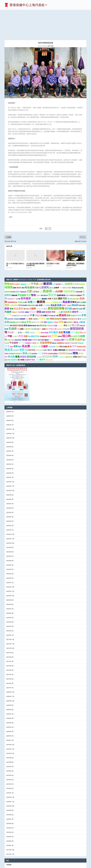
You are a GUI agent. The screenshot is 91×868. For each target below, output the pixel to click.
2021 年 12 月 (10, 613)
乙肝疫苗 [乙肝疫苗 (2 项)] (36, 265)
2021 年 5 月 (10, 643)
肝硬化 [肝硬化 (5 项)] (73, 275)
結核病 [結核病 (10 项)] (69, 257)
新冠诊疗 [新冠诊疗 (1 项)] (59, 257)
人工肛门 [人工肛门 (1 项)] (15, 310)
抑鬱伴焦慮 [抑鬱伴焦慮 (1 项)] (11, 313)
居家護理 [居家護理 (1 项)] (60, 299)
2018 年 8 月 (10, 788)
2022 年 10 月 (10, 569)
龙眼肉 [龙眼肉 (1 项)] (38, 269)
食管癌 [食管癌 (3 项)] (48, 285)
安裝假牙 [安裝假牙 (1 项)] (79, 269)
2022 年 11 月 (10, 565)
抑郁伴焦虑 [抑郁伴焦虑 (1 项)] (49, 276)
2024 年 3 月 (10, 495)
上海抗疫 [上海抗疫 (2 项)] (82, 295)
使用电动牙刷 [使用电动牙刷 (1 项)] (81, 320)
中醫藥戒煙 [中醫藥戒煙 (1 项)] (72, 269)
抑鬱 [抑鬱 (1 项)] (57, 289)
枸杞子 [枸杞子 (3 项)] (80, 330)
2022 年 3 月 (10, 600)
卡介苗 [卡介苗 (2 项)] (34, 302)
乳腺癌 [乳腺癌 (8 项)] (79, 313)
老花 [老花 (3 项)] (49, 309)
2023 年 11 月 (10, 512)
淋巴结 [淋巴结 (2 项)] (81, 327)
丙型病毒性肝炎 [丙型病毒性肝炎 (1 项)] (12, 276)
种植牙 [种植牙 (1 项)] (28, 257)
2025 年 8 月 (10, 420)
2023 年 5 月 (10, 538)
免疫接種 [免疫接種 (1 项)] (34, 327)
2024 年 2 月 (10, 499)
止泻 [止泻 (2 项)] (29, 327)
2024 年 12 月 (10, 455)
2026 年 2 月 (10, 394)
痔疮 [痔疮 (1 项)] (38, 299)
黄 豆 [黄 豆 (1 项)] (61, 276)
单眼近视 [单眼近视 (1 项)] (23, 257)
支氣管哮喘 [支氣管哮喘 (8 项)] (69, 265)
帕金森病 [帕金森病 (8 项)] (30, 261)
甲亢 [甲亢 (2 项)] (77, 306)
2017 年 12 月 (10, 823)
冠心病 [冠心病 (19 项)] (66, 309)
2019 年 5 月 (10, 749)
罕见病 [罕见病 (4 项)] (11, 306)
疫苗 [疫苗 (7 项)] (7, 282)
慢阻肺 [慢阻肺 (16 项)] (52, 268)
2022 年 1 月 (10, 608)
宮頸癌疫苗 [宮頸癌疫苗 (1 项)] (50, 299)
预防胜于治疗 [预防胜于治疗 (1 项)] (36, 296)
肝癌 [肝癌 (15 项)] (72, 313)
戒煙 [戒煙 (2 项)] (43, 285)
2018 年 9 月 (10, 784)
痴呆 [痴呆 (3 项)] (46, 282)
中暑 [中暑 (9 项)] (32, 289)
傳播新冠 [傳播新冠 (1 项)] (60, 302)
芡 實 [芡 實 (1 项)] (54, 257)
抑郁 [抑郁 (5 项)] (39, 327)
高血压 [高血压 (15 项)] (9, 323)
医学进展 (50, 19)
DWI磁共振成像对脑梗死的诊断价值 (35, 238)
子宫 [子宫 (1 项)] (44, 279)
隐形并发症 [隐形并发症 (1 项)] (69, 330)
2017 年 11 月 (10, 828)
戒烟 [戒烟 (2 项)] (74, 282)
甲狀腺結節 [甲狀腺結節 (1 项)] (52, 289)
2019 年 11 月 (10, 722)
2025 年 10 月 (10, 411)
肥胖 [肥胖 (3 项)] (69, 289)
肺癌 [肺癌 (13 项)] (55, 330)
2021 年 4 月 (10, 648)
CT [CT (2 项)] (41, 302)
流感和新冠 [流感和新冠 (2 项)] (61, 269)
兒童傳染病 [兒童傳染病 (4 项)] (63, 327)
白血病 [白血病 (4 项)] (76, 257)
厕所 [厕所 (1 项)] (43, 313)
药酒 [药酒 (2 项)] (20, 279)
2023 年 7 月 (10, 530)
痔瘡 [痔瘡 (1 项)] (65, 296)
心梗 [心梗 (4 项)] (41, 257)
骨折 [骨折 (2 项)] (18, 265)
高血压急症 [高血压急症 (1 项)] (49, 333)
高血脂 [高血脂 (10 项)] (66, 275)
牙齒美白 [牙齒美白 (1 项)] (36, 292)
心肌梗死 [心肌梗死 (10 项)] (44, 261)
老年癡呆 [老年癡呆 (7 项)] (53, 306)
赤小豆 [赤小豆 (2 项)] (26, 282)
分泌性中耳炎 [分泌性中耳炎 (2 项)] (30, 333)
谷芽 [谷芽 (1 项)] (67, 269)
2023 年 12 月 (10, 508)
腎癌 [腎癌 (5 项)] (29, 268)
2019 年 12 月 (10, 718)
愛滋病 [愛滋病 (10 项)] (63, 289)
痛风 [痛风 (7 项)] (73, 306)
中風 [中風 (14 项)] (7, 319)
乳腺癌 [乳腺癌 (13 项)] (13, 302)
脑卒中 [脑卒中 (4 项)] (42, 333)
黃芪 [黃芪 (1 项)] (11, 299)
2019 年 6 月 (10, 744)
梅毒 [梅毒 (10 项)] (61, 295)
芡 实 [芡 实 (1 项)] (57, 286)
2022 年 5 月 (10, 591)
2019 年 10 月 (10, 727)
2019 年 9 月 (10, 731)
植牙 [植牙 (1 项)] (24, 306)
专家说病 (9, 838)
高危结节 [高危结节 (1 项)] (70, 296)
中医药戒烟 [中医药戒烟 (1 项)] (52, 320)
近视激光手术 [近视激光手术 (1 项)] (16, 289)
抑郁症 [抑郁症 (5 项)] (23, 330)
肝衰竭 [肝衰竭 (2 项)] (44, 327)
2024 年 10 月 (10, 464)
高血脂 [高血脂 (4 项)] (54, 279)
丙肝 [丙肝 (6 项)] (65, 272)
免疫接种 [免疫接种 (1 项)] (28, 316)
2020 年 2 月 (10, 709)
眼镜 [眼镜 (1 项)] (63, 257)
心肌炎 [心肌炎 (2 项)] (34, 316)
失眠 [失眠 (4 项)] (26, 309)
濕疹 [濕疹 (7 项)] (60, 272)
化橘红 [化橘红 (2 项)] (55, 323)
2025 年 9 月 (10, 416)
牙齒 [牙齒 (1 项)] (19, 286)
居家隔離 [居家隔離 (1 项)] (50, 327)
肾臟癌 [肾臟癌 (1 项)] (48, 279)
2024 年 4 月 (10, 490)
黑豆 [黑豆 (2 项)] (20, 320)
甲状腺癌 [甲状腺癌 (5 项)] (14, 316)
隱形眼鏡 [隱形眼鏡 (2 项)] (43, 299)
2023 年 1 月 (10, 556)
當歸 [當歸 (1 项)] (64, 261)
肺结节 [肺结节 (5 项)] (75, 285)
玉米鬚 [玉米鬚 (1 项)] (18, 272)
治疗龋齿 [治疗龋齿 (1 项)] (69, 261)
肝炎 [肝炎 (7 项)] (29, 295)
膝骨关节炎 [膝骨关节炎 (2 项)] (35, 310)
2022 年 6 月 (10, 587)
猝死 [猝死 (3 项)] (27, 306)
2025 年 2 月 (10, 446)
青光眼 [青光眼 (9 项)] (67, 306)
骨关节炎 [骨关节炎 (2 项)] (32, 323)
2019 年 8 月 (10, 735)
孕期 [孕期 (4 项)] (53, 285)
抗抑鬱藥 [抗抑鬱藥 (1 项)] (83, 276)
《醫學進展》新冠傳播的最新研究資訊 (75, 238)
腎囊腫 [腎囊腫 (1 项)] (65, 320)
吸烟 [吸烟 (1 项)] (42, 306)
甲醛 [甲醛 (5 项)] (10, 309)
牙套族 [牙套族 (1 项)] (56, 296)
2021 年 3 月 (10, 652)
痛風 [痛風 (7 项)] (17, 330)
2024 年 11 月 (10, 459)
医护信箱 (9, 847)
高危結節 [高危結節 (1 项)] (81, 316)
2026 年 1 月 (10, 398)
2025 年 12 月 (10, 403)
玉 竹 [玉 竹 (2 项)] (20, 306)
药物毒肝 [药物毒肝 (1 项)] (25, 279)
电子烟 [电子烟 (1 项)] (70, 327)
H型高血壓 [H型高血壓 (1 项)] (79, 265)
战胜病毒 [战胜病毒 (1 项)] (10, 292)
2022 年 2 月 (10, 604)
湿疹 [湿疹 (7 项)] (7, 278)
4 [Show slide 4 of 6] (18, 375)
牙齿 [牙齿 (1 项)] (29, 310)
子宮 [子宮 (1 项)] (18, 302)
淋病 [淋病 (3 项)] (11, 282)
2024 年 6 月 (10, 481)
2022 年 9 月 (10, 573)
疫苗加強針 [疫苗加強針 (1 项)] (76, 272)
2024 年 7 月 (10, 477)
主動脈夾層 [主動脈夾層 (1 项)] (40, 282)
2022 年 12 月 (10, 560)
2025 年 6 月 (10, 429)
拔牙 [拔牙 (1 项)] (27, 292)
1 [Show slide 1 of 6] (14, 375)
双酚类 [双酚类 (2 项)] (35, 313)
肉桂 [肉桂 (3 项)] (16, 306)
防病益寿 (9, 851)
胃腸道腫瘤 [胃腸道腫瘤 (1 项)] (74, 316)
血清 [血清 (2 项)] (44, 302)
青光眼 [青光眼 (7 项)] (11, 330)
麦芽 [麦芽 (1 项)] (61, 261)
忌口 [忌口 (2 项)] (46, 295)
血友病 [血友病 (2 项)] (10, 272)
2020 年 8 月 (10, 683)
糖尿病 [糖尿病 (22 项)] (48, 257)
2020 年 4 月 (10, 700)
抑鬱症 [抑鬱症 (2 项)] (45, 289)
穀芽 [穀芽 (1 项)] (14, 272)
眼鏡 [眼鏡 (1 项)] (56, 299)
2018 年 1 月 (10, 819)
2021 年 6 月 (10, 639)
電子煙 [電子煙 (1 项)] (70, 272)
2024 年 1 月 (10, 503)
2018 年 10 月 (10, 779)
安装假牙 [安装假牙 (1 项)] (67, 316)
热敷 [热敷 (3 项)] (67, 313)
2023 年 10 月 (10, 516)
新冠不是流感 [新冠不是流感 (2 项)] (18, 299)
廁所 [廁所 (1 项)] (78, 276)
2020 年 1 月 (10, 714)
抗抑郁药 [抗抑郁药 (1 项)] (16, 323)
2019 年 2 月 (10, 762)
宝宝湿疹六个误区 (53, 237)
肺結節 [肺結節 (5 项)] (75, 278)
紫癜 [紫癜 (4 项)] (75, 330)
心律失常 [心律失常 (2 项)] (27, 302)
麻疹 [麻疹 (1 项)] (54, 265)
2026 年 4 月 (10, 385)
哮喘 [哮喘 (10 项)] (7, 257)
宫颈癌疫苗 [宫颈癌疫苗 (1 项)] (60, 316)
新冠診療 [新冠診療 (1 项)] (12, 327)
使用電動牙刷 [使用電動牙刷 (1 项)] (25, 289)
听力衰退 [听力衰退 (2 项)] (21, 333)
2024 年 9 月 (10, 468)
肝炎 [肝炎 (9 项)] (21, 309)
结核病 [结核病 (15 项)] (9, 261)
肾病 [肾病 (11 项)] (75, 326)
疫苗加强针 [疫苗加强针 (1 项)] (18, 313)
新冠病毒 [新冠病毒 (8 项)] (47, 330)
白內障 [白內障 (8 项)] (59, 265)
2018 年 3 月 (10, 810)
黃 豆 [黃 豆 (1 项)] (79, 292)
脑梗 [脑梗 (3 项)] (26, 299)
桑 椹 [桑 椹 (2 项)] (70, 320)
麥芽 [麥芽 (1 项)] (37, 279)
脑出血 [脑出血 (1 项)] (54, 316)
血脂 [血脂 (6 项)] (7, 295)
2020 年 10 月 (10, 674)
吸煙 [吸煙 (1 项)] (38, 302)
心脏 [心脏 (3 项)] (61, 285)
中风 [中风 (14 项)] (9, 288)
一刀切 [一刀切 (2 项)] (38, 306)
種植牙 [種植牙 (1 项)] (47, 313)
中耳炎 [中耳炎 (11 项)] (35, 257)
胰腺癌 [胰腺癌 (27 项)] (47, 264)
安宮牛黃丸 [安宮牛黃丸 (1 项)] (82, 279)
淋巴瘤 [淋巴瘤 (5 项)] (22, 316)
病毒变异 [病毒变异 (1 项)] (82, 299)
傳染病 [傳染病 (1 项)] (51, 313)
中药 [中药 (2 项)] (26, 323)
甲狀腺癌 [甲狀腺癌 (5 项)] (22, 268)
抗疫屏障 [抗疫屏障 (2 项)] (66, 302)
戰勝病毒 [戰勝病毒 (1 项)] (14, 269)
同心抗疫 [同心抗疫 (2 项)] (79, 282)
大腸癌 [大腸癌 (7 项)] (44, 320)
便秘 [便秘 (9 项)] (39, 285)
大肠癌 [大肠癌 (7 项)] (32, 282)
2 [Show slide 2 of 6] (16, 375)
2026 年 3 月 (10, 389)
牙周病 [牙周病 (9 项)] (42, 292)
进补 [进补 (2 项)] (48, 292)
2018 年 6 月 (10, 797)
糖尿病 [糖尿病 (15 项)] (41, 275)
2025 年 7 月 (10, 424)
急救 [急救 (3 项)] (30, 292)
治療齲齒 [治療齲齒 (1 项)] (16, 292)
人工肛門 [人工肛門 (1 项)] (39, 330)
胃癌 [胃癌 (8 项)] (74, 320)
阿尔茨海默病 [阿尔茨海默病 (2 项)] (36, 272)
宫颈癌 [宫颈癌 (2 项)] (7, 299)
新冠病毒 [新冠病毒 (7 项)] (31, 330)
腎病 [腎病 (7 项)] (33, 268)
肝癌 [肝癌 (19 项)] (54, 309)
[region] (17, 359)
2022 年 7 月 (10, 582)
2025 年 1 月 (10, 451)
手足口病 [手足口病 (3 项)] (39, 289)
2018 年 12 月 (10, 771)
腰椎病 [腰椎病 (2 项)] (19, 261)
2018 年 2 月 (10, 814)
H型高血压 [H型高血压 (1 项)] (23, 265)
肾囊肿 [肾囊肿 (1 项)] (27, 286)
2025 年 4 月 (10, 438)
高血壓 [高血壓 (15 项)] (26, 319)
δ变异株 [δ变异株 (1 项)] (20, 276)
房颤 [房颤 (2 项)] (57, 320)
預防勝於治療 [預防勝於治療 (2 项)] (35, 320)
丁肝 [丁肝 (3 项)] (37, 333)
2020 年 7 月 (10, 687)
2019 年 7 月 (10, 740)
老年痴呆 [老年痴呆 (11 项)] (26, 272)
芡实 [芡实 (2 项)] (81, 306)
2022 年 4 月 (10, 595)
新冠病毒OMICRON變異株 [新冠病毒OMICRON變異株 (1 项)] (18, 296)
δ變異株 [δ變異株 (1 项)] (76, 296)
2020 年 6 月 (10, 692)
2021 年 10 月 (10, 622)
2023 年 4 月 (10, 543)
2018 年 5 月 (10, 801)
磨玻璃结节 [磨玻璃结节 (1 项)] (19, 327)
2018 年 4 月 (10, 806)
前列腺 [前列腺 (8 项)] (68, 282)
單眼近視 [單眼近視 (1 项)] (75, 261)
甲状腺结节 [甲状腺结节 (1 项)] (62, 330)
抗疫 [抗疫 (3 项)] (6, 302)
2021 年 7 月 (10, 635)
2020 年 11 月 (10, 670)
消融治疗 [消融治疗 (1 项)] (15, 286)
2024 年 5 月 (10, 486)
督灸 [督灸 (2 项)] (23, 285)
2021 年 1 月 (10, 661)
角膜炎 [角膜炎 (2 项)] (84, 292)
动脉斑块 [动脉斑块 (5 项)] (67, 285)
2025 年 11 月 (10, 407)
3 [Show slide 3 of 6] (17, 375)
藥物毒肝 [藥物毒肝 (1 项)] (45, 272)
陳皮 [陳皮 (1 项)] (12, 320)
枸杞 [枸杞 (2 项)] (61, 320)
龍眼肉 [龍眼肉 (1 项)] (55, 327)
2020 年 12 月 (10, 665)
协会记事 (9, 856)
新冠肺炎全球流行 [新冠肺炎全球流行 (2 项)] (75, 323)
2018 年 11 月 (10, 775)
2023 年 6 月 (10, 534)
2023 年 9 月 (10, 521)
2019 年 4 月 (10, 753)
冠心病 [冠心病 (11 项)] (75, 298)
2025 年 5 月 (10, 433)
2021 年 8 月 (10, 630)
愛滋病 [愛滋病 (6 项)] (33, 285)
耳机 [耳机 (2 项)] (42, 295)
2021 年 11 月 (10, 617)
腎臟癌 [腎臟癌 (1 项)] (30, 313)
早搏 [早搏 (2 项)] (49, 272)
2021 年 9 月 (10, 626)
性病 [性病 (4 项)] (52, 292)
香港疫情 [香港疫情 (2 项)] (58, 292)
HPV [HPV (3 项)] (35, 275)
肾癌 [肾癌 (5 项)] (16, 320)
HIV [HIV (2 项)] (6, 330)
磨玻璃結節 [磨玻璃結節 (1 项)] (44, 269)
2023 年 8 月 (10, 525)
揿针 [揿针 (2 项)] (63, 313)
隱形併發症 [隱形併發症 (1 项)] (32, 279)
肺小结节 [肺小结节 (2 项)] (74, 310)
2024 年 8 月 (10, 473)
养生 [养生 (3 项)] (65, 299)
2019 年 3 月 (10, 757)
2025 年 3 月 (10, 442)
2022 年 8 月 (10, 578)
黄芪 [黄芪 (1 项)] (47, 302)
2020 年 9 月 (10, 679)
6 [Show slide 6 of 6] (21, 375)
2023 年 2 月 (10, 551)
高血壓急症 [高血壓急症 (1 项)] (57, 313)
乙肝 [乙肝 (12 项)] (29, 265)
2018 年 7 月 (10, 792)
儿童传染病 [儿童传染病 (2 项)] (14, 279)
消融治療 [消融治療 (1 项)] (56, 276)
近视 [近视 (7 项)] (30, 275)
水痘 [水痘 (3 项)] (37, 261)
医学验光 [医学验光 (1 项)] (82, 257)
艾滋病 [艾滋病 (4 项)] (54, 272)
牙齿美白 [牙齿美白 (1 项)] (32, 306)
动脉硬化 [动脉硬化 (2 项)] (14, 333)
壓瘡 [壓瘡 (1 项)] (23, 261)
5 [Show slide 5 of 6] (20, 375)
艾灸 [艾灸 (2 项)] (69, 299)
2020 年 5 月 (10, 696)
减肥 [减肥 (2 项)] (39, 313)
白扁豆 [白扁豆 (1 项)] (25, 276)
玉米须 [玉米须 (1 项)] (60, 310)
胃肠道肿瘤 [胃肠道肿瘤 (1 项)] (39, 323)
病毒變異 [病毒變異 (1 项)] (17, 257)
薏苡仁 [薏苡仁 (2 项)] (50, 323)
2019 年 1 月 (10, 766)
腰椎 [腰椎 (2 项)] (22, 302)
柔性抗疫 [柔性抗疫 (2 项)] (62, 323)
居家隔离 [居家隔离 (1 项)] (22, 292)
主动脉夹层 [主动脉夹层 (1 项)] (43, 310)
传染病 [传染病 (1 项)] (69, 279)
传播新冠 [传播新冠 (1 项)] (64, 292)
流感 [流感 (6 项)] (59, 278)
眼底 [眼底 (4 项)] (12, 257)
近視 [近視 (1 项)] (41, 265)
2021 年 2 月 (10, 657)
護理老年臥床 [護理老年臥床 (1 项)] (32, 299)
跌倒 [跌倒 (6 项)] (25, 327)
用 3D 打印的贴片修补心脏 (15, 238)
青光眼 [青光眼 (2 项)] (25, 313)
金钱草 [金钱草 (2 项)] (56, 261)
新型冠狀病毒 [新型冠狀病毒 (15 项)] (56, 282)
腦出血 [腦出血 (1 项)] (51, 261)
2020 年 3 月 (10, 705)
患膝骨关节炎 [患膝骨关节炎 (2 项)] (76, 289)
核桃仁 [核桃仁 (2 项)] (64, 279)
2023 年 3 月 (10, 547)
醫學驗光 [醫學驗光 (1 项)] (51, 296)
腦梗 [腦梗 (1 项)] (15, 261)
